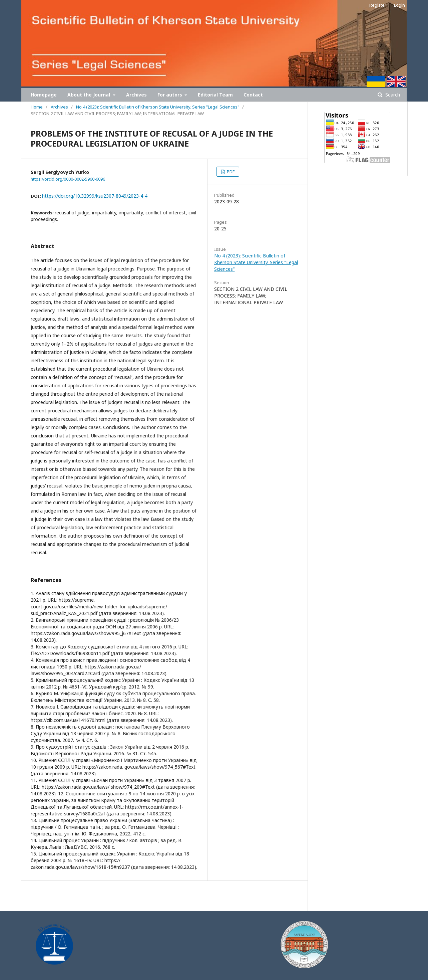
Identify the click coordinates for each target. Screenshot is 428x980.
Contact (253, 95)
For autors (170, 95)
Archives (136, 95)
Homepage (44, 95)
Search (392, 95)
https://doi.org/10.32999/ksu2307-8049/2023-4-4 (95, 196)
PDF (230, 172)
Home (37, 107)
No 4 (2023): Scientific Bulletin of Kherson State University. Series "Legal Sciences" (158, 107)
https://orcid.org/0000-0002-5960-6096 (68, 179)
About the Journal (89, 95)
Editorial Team (215, 95)
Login (399, 5)
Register (378, 5)
